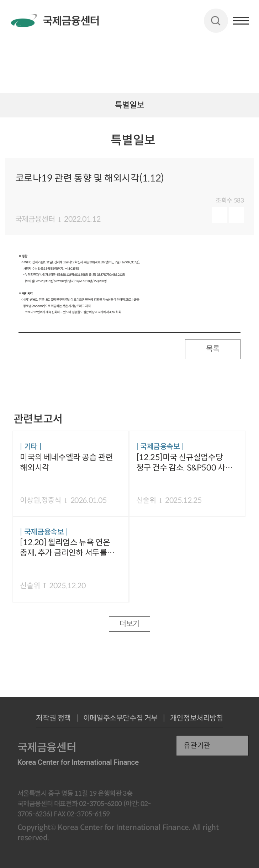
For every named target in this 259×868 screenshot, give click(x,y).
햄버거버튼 (241, 21)
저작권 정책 (53, 718)
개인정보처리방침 (197, 718)
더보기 (129, 624)
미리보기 (219, 215)
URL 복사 (246, 145)
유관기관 (197, 746)
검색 (216, 21)
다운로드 (236, 215)
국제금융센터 (35, 219)
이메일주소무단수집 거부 (120, 718)
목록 (213, 349)
